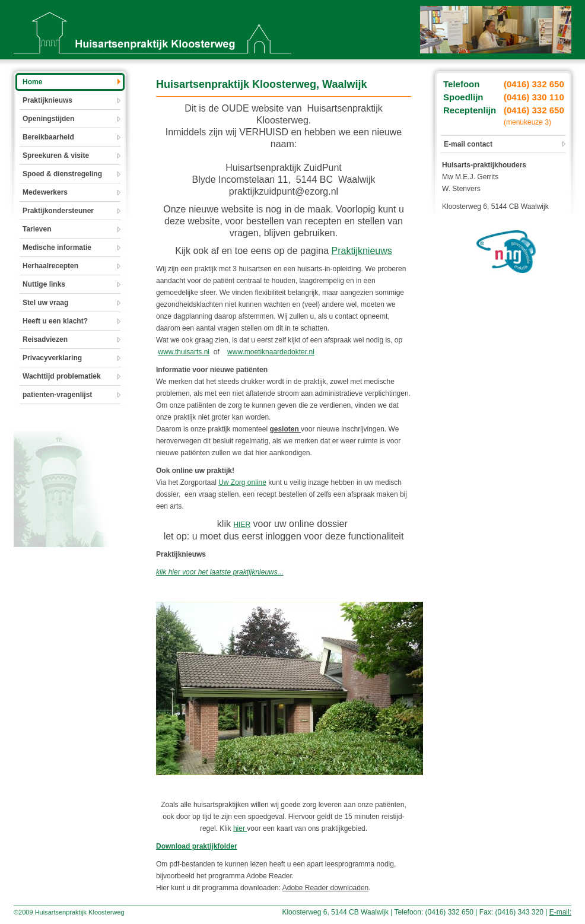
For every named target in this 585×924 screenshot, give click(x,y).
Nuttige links (44, 284)
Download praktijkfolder (197, 846)
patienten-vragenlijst (57, 395)
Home (32, 82)
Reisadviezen (45, 339)
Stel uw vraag (45, 303)
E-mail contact (468, 144)
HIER (242, 525)
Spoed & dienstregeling (62, 174)
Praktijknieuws (47, 100)
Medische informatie (57, 247)
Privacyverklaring (52, 358)
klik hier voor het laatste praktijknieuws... (220, 572)
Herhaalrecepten (50, 266)
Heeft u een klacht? (55, 321)
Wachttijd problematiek (62, 376)
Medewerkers (45, 192)
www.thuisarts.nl (184, 352)
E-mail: (560, 912)
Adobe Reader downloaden (325, 888)
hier (240, 828)
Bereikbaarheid (48, 137)
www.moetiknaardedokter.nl (271, 352)
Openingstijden (48, 119)
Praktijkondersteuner (58, 211)
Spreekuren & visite (56, 155)
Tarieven (37, 229)
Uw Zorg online (242, 482)
